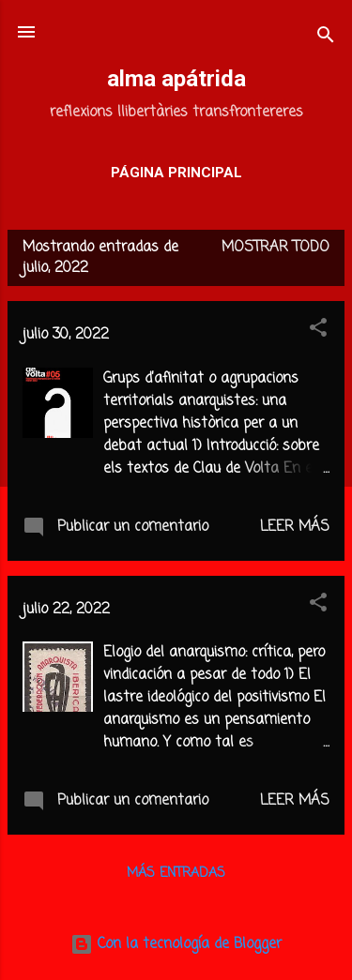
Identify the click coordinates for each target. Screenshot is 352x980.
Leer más (295, 527)
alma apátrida (176, 79)
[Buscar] (326, 38)
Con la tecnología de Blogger (176, 944)
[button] (318, 331)
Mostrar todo (275, 248)
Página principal (176, 173)
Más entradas (176, 874)
